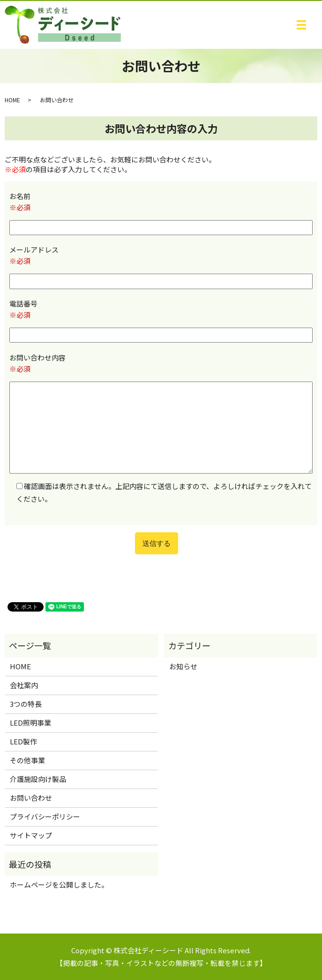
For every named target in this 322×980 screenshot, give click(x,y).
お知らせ (183, 666)
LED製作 (23, 741)
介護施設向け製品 (38, 779)
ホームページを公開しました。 (59, 884)
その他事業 (27, 760)
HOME (12, 100)
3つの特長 (26, 704)
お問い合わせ (31, 798)
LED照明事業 (30, 723)
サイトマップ (31, 835)
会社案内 (24, 685)
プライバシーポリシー (45, 816)
